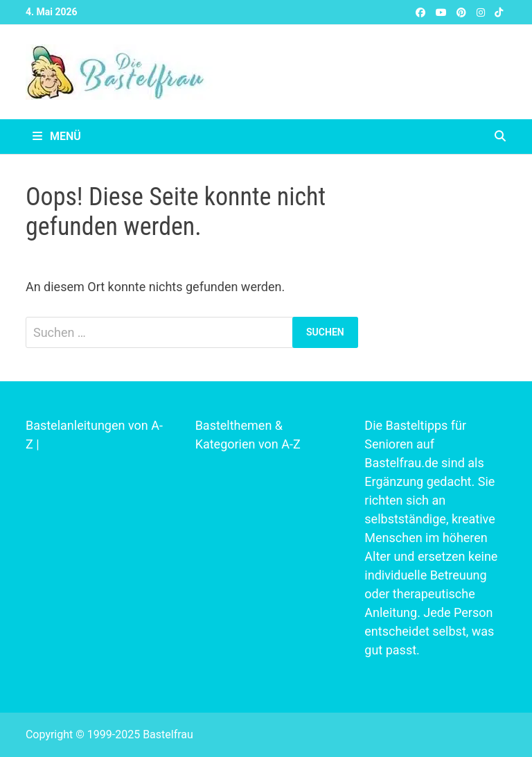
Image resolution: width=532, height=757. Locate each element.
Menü (57, 136)
